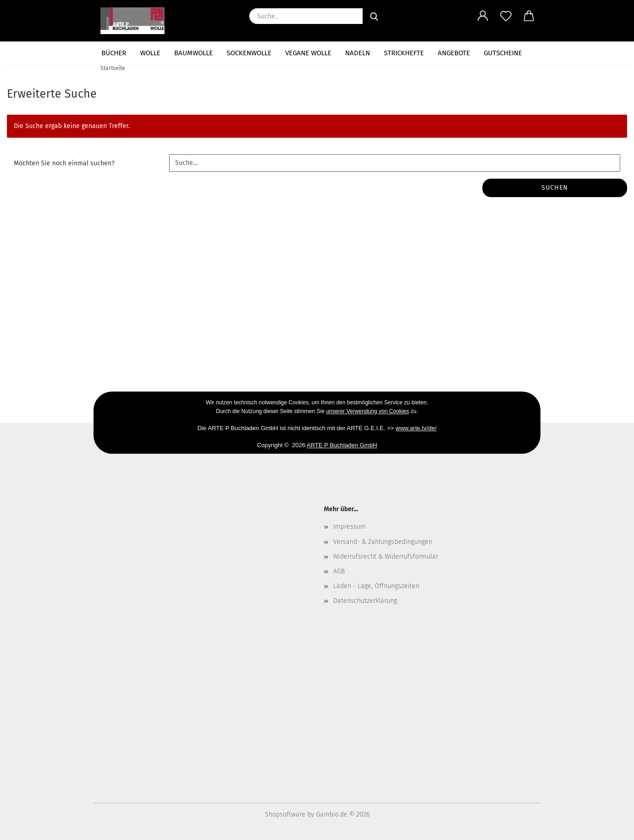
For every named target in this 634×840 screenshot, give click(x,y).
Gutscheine (503, 53)
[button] (483, 16)
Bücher (114, 53)
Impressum (349, 527)
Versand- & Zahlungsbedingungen (383, 542)
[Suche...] (374, 16)
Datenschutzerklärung (365, 601)
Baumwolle (194, 53)
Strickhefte (404, 53)
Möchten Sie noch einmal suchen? (64, 163)
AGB (339, 571)
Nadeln (358, 53)
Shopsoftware (285, 814)
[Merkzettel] (506, 16)
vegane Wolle (308, 53)
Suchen (555, 188)
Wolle (150, 53)
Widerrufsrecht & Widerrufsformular (386, 557)
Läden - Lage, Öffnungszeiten (376, 586)
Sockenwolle (249, 53)
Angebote (454, 53)
